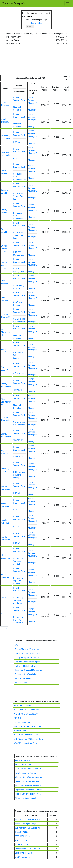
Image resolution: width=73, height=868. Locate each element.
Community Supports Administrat (18, 600)
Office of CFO (19, 373)
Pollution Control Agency (26, 773)
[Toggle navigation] (68, 3)
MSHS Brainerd (21, 845)
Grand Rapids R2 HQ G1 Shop (27, 849)
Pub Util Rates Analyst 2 (25, 666)
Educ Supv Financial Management (29, 670)
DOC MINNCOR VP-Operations (26, 710)
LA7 (16, 645)
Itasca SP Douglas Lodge (25, 824)
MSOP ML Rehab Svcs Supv (25, 743)
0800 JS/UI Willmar (23, 836)
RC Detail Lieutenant (22, 731)
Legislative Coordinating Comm (28, 790)
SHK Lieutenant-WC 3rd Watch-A (27, 726)
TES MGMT (18, 390)
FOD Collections (20, 718)
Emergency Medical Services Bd (29, 786)
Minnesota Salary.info (13, 3)
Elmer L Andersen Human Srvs (28, 820)
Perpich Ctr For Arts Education (28, 794)
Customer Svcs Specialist (26, 674)
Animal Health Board (24, 765)
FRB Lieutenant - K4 (22, 722)
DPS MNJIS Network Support (26, 735)
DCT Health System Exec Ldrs (19, 196)
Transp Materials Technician (27, 649)
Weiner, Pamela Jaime (4, 249)
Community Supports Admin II (18, 561)
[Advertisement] (36, 61)
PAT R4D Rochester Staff (24, 706)
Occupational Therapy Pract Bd (28, 769)
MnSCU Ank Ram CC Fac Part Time (28, 739)
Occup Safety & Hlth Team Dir (27, 658)
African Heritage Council (25, 798)
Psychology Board (23, 760)
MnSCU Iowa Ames (23, 857)
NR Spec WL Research (24, 678)
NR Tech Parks (21, 683)
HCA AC (17, 142)
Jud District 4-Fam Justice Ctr (27, 828)
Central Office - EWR (23, 853)
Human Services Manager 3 (33, 100)
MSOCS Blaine (21, 840)
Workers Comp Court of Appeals (29, 777)
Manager (32, 110)
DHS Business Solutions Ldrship (19, 355)
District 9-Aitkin (21, 832)
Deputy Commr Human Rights (27, 662)
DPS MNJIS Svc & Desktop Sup (26, 714)
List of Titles (37, 23)
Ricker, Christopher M (6, 332)
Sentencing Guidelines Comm (28, 781)
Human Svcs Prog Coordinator (28, 653)
